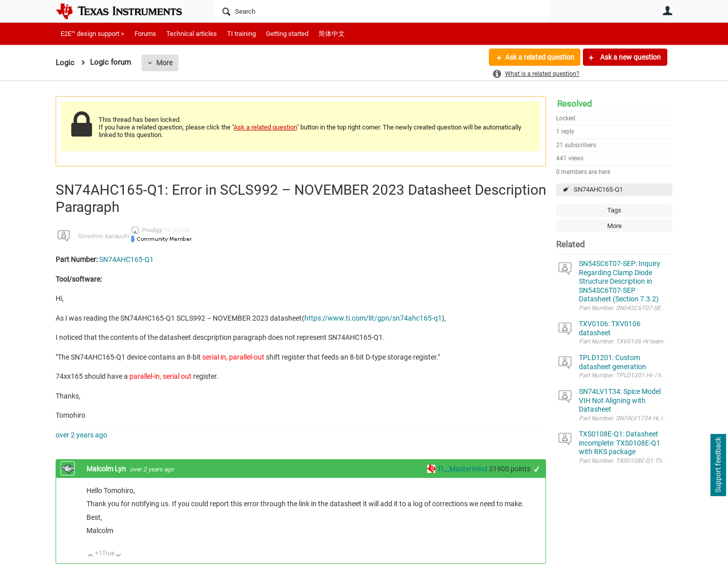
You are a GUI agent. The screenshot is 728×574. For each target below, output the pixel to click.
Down (119, 556)
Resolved (575, 104)
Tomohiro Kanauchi (103, 236)
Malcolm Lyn (107, 469)
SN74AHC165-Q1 (598, 189)
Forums (145, 34)
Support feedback (718, 465)
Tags (614, 210)
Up (91, 556)
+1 (537, 469)
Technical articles (192, 34)
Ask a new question (630, 57)
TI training (241, 34)
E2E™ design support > (93, 34)
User (667, 11)
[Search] (382, 11)
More (164, 63)
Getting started (287, 34)
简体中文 (332, 34)
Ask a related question (539, 57)
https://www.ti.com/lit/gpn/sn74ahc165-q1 (373, 318)
